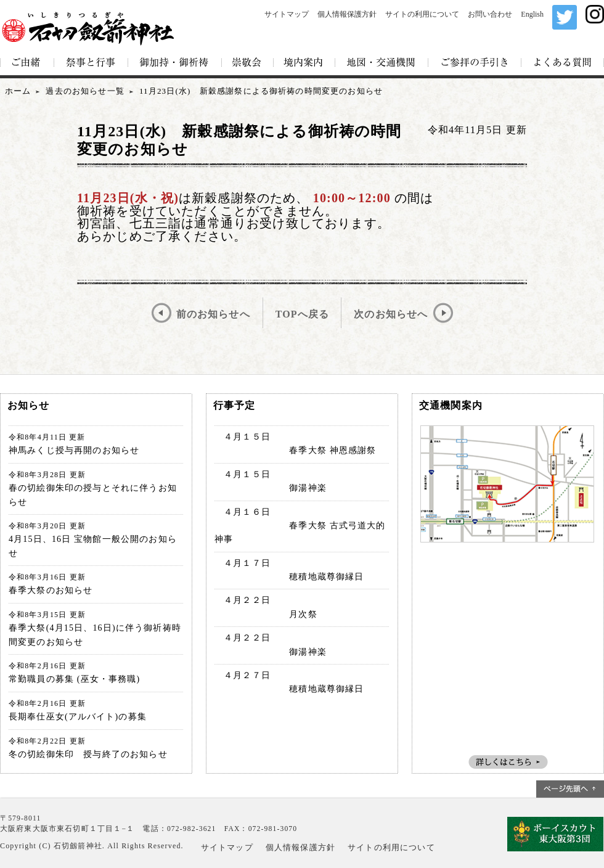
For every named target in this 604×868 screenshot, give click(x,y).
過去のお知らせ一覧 (85, 91)
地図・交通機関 (382, 63)
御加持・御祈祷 (175, 63)
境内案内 (304, 63)
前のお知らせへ (213, 314)
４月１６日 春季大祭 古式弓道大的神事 (300, 526)
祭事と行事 (91, 63)
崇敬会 (248, 63)
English (532, 14)
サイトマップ (287, 14)
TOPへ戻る (303, 314)
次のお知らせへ (391, 314)
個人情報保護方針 (347, 14)
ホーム (18, 91)
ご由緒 (27, 63)
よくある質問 (563, 63)
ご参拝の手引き (475, 63)
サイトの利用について (422, 14)
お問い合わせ (490, 14)
